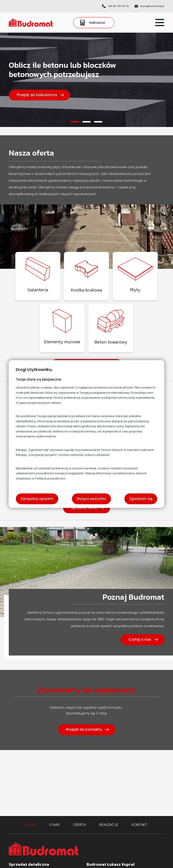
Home (31, 825)
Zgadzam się (141, 499)
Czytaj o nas (140, 639)
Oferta (80, 825)
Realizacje (109, 825)
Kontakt (140, 825)
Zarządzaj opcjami (37, 499)
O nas (55, 825)
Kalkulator (93, 23)
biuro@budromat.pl (152, 6)
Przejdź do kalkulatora (37, 95)
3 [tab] (98, 122)
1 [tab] (75, 122)
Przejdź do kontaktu (84, 729)
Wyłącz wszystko (91, 499)
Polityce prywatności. (51, 478)
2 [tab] (86, 122)
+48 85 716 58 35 (118, 6)
